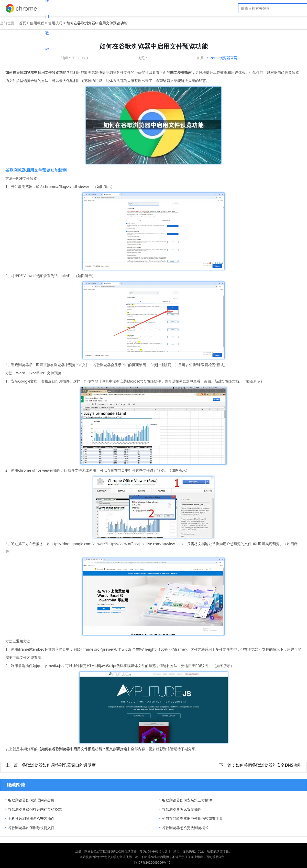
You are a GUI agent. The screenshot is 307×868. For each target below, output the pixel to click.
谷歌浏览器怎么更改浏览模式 (185, 828)
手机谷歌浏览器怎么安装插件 (31, 818)
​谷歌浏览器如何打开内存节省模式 (35, 809)
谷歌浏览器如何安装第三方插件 (187, 800)
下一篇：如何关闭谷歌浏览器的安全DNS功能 (260, 765)
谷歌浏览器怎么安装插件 (182, 809)
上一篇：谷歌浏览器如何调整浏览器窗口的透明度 (51, 765)
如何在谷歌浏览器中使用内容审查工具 (192, 818)
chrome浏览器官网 (222, 58)
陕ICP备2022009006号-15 (152, 862)
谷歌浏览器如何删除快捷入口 (31, 828)
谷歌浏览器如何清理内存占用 (31, 800)
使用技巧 (55, 23)
